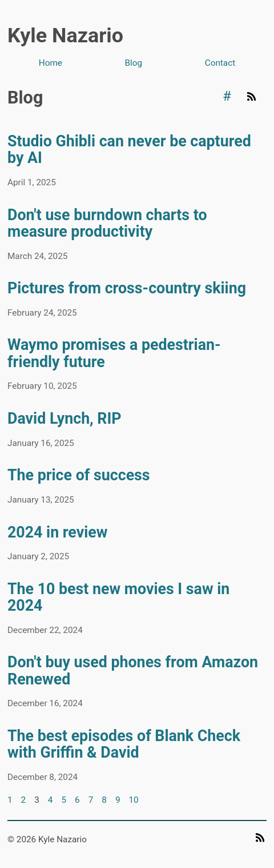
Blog (134, 63)
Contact (220, 63)
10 (133, 800)
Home (51, 63)
